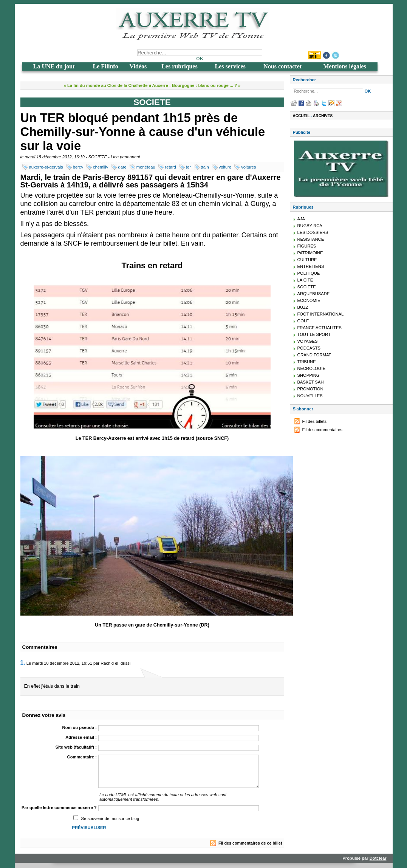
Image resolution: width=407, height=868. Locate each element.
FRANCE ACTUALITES (320, 328)
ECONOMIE (309, 300)
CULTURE (307, 260)
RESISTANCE (311, 239)
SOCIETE (98, 157)
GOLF (303, 321)
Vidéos (138, 66)
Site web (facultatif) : (76, 747)
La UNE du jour (54, 66)
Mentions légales (344, 66)
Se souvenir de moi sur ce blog (110, 818)
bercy (78, 167)
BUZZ (303, 307)
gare (122, 167)
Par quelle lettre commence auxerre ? (59, 808)
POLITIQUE (309, 273)
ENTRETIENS (311, 266)
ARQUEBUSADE (314, 294)
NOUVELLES (310, 396)
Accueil (301, 116)
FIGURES (307, 246)
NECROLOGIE (312, 368)
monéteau (146, 167)
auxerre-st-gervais (46, 167)
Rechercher (305, 80)
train (205, 167)
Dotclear (378, 858)
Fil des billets (315, 421)
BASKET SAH (311, 382)
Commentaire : (82, 757)
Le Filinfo (106, 66)
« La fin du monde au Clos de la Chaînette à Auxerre (116, 85)
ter (188, 167)
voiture (225, 167)
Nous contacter (283, 66)
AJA (301, 219)
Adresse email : (81, 737)
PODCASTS (309, 348)
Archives (323, 116)
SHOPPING (309, 375)
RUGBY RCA (310, 226)
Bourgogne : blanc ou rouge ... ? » (206, 85)
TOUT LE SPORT (314, 334)
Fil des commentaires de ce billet (250, 843)
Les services (230, 66)
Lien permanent (125, 157)
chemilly (101, 167)
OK (200, 59)
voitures (248, 167)
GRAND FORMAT (314, 355)
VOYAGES (308, 341)
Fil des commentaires (322, 430)
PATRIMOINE (310, 253)
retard (171, 167)
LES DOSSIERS (313, 232)
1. (23, 663)
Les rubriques (180, 66)
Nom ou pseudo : (80, 727)
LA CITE (305, 280)
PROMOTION (310, 389)
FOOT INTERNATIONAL (321, 314)
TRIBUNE (307, 362)
